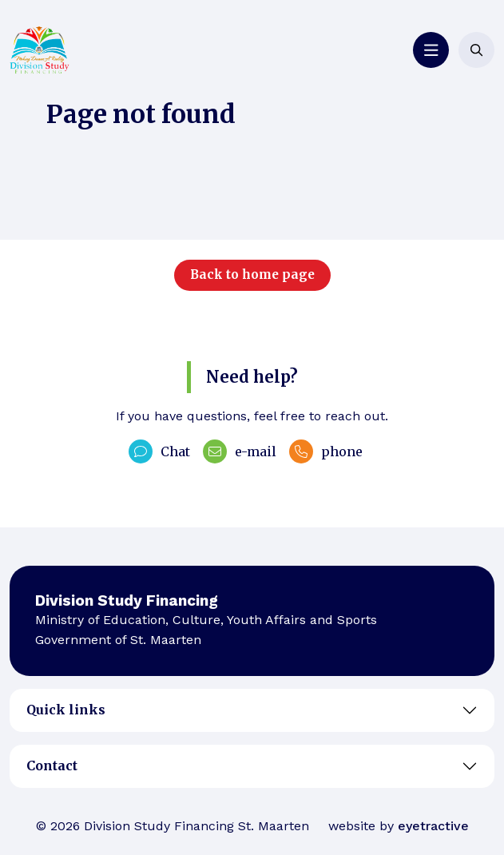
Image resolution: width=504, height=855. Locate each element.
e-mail (240, 451)
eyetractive (433, 826)
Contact (52, 766)
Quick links (66, 710)
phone (326, 451)
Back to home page (252, 274)
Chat (159, 451)
